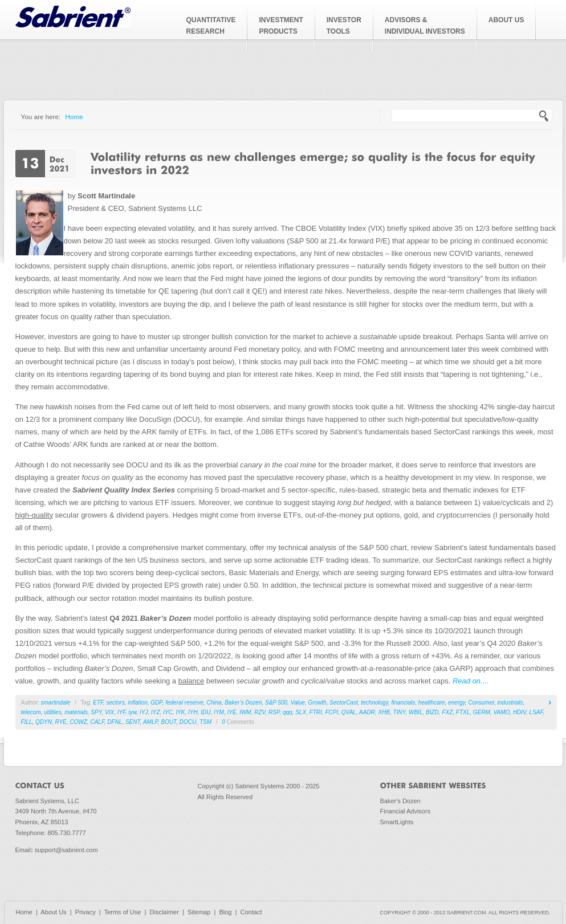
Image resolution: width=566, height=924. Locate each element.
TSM (205, 722)
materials (76, 712)
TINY (400, 712)
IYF (121, 712)
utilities (53, 712)
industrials (510, 703)
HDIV (520, 712)
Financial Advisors (406, 811)
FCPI (331, 712)
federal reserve (184, 703)
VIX (109, 712)
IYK (180, 712)
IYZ (156, 712)
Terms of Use (123, 912)
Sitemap (199, 912)
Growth (317, 703)
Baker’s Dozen (243, 703)
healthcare (432, 703)
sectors (115, 703)
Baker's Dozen (400, 801)
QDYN (44, 722)
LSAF (536, 712)
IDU (205, 712)
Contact (251, 912)
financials (403, 703)
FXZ (447, 712)
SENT (133, 722)
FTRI (316, 712)
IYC (168, 712)
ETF (98, 703)
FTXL (463, 712)
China (214, 703)
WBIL (416, 712)
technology (374, 703)
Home (74, 117)
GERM (482, 712)
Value (298, 703)
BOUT (168, 722)
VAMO (501, 712)
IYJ (144, 712)
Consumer (481, 703)
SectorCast (343, 703)
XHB (384, 712)
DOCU (188, 722)
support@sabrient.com (66, 850)
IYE (231, 712)
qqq (288, 712)
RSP (274, 712)
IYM (219, 712)
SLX (301, 712)
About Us (53, 912)
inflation (137, 703)
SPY (96, 712)
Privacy (85, 912)
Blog (225, 912)
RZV (260, 712)
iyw (133, 712)
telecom (31, 712)
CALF (97, 722)
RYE (61, 722)
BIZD (432, 712)
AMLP (150, 722)
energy (457, 703)
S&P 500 (276, 703)
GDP (156, 703)
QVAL (349, 712)
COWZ (78, 722)
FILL (27, 722)
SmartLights (397, 822)
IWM (245, 712)
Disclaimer (164, 912)
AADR (367, 712)
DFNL (115, 722)
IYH (193, 712)
